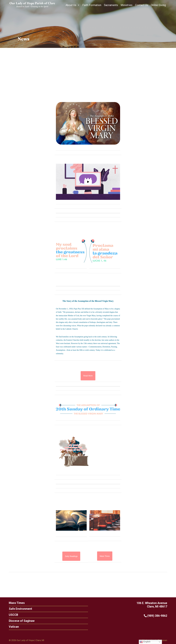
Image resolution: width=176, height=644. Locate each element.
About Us (73, 5)
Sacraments (111, 5)
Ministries (127, 5)
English (145, 642)
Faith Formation (92, 5)
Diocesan (163, 640)
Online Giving (158, 5)
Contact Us (142, 5)
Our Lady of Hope (25, 640)
